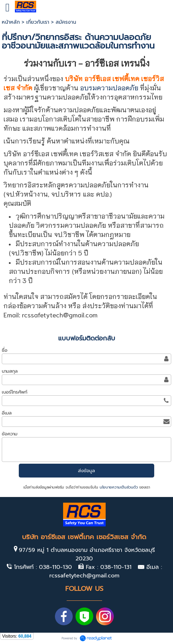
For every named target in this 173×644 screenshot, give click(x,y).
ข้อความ (10, 434)
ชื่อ (5, 350)
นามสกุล (10, 371)
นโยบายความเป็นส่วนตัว (119, 487)
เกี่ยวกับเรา (38, 22)
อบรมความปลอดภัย (109, 87)
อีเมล (7, 413)
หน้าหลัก (11, 22)
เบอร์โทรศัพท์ (15, 392)
